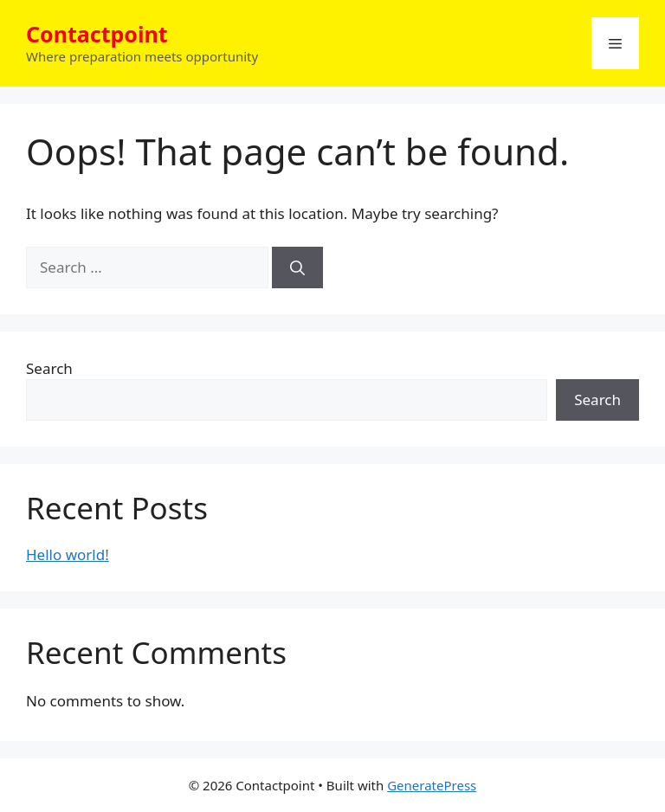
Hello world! (68, 554)
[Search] (297, 267)
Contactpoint (97, 34)
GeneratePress (432, 785)
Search (49, 368)
